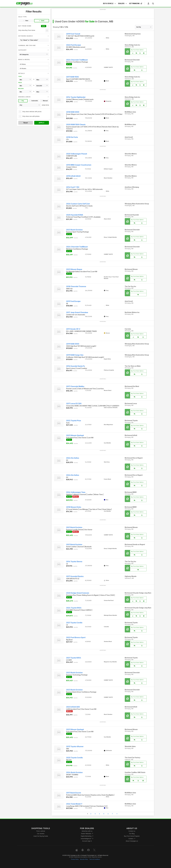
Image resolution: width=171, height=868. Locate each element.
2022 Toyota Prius (74, 421)
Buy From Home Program (132, 836)
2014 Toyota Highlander (76, 97)
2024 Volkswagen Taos (76, 492)
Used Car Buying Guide (41, 836)
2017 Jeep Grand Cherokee (77, 312)
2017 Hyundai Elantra (75, 576)
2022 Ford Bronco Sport (76, 637)
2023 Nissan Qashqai (75, 435)
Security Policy (84, 859)
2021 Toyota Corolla (74, 623)
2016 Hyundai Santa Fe (76, 366)
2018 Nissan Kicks (74, 507)
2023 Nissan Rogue (74, 269)
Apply (42, 123)
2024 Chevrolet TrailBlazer (77, 60)
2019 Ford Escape (73, 301)
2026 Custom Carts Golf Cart (78, 204)
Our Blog (132, 834)
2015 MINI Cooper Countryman (79, 165)
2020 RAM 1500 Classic (76, 125)
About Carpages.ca (132, 841)
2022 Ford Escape (74, 45)
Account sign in (87, 841)
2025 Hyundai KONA (75, 215)
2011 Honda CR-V (73, 329)
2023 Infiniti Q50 (73, 707)
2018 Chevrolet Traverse (76, 286)
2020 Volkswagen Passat (77, 154)
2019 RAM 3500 (73, 344)
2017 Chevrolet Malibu (75, 386)
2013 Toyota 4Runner (75, 747)
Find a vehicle (41, 831)
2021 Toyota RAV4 (74, 658)
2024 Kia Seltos (73, 458)
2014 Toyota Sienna (74, 562)
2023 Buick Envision (74, 230)
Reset (26, 123)
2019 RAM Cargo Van (75, 355)
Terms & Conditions (95, 859)
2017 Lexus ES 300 (74, 404)
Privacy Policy (75, 859)
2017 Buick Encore (74, 793)
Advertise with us (87, 831)
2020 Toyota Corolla (74, 758)
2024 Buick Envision (74, 772)
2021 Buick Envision (74, 527)
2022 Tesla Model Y (74, 804)
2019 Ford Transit (73, 34)
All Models (34, 68)
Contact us (132, 831)
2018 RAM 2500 (73, 112)
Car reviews (41, 834)
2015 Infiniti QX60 (73, 176)
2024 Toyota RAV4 (74, 608)
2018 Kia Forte (72, 137)
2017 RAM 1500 (72, 77)
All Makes (34, 64)
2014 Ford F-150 (73, 187)
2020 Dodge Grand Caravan (78, 593)
